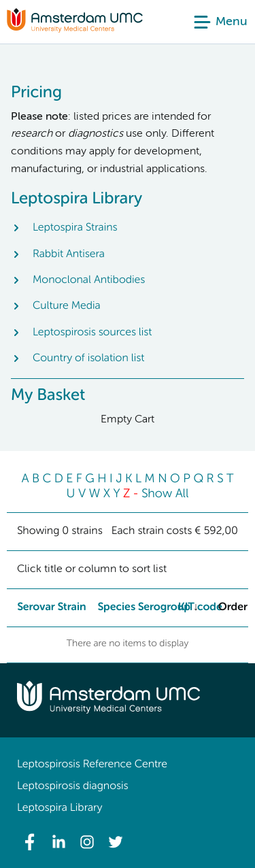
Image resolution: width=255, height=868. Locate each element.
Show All (165, 495)
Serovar (36, 607)
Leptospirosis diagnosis (72, 786)
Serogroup (164, 607)
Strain (71, 607)
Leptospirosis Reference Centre (92, 765)
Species (116, 607)
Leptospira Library (60, 808)
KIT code (200, 607)
